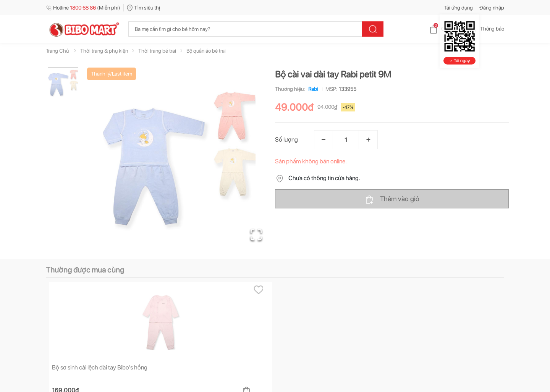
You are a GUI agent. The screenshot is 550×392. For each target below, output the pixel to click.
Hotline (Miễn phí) (83, 8)
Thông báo (486, 29)
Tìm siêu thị (143, 8)
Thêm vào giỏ (392, 199)
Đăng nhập (492, 8)
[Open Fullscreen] (256, 235)
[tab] (72, 298)
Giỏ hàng (445, 29)
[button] (179, 159)
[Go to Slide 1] (63, 83)
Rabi (312, 89)
